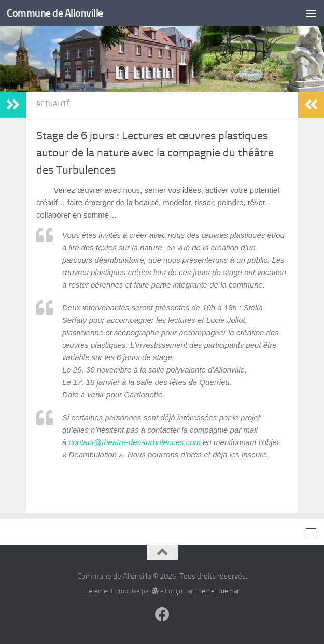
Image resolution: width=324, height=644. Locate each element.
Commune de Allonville (57, 13)
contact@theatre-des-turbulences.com (135, 442)
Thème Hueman (217, 591)
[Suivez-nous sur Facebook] (162, 614)
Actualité (53, 104)
